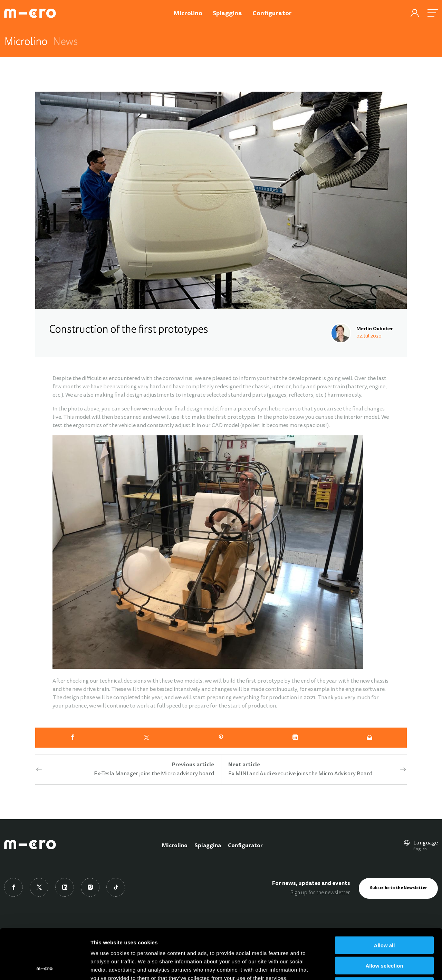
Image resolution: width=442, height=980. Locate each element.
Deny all (384, 936)
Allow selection (384, 916)
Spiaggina (208, 846)
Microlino (175, 846)
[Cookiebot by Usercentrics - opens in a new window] (45, 967)
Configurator (245, 846)
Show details (362, 966)
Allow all (385, 895)
